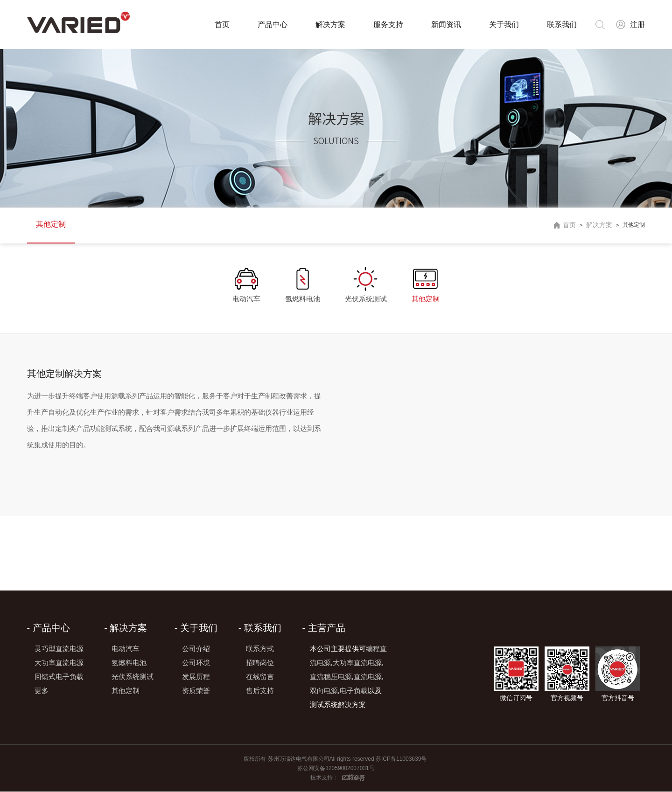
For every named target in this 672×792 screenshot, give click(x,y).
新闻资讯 (446, 24)
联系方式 (260, 649)
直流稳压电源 (331, 677)
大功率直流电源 (59, 663)
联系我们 (561, 24)
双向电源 (324, 691)
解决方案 (330, 24)
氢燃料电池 (303, 299)
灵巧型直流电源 (59, 649)
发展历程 (196, 677)
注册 (637, 24)
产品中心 (272, 24)
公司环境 (196, 663)
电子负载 (354, 691)
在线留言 (260, 677)
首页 (222, 24)
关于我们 (504, 24)
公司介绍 (196, 649)
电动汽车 (246, 299)
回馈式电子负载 (59, 677)
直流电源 (368, 677)
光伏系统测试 (366, 299)
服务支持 (388, 24)
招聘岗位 (260, 663)
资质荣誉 (196, 691)
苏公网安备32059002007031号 (336, 769)
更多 (42, 691)
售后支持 (260, 691)
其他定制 (51, 225)
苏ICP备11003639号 (402, 759)
